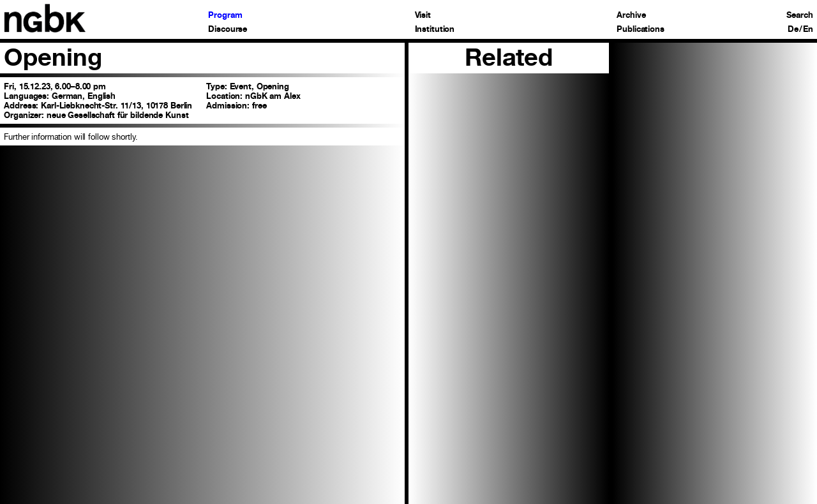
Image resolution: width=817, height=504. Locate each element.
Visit (423, 16)
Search (799, 16)
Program (225, 16)
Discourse (228, 30)
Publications (640, 30)
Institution (435, 30)
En (808, 30)
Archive (631, 16)
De (793, 30)
